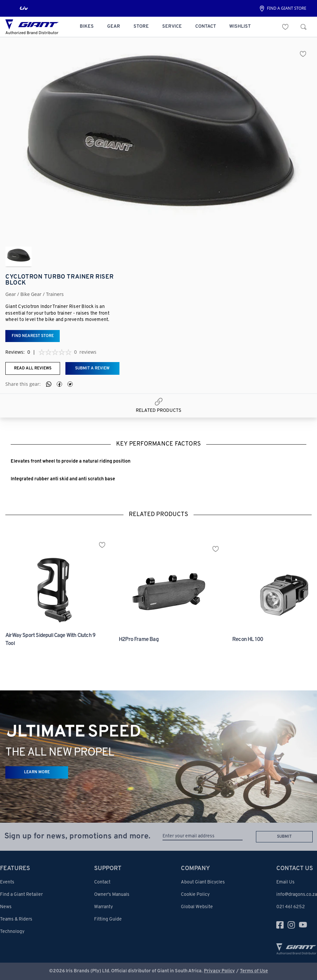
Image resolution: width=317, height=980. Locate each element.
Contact (102, 882)
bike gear (31, 294)
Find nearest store (33, 336)
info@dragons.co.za (297, 895)
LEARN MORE (37, 772)
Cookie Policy (195, 895)
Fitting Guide (108, 919)
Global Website (197, 907)
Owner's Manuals (112, 895)
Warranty (103, 907)
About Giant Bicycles (203, 882)
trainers (55, 294)
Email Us (285, 882)
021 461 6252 (291, 907)
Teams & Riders (16, 919)
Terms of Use (254, 971)
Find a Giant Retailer (21, 895)
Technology (12, 932)
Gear (11, 294)
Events (7, 882)
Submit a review (92, 368)
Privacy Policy (219, 971)
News (6, 907)
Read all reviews (33, 368)
